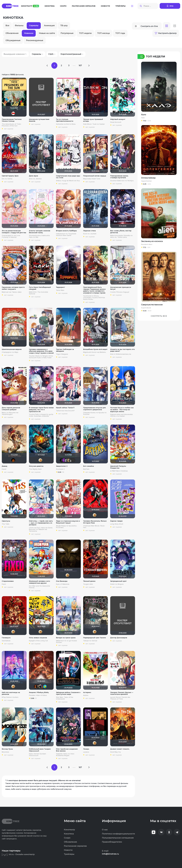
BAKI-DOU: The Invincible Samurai (39, 293)
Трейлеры (120, 6)
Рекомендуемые (35, 40)
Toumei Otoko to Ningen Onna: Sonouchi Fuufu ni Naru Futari (41, 357)
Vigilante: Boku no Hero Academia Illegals (65, 755)
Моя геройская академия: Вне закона (67, 750)
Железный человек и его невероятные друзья (39, 582)
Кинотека (50, 6)
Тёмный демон (89, 581)
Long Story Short (117, 524)
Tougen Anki (88, 584)
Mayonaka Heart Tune (92, 179)
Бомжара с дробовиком (38, 686)
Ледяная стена (89, 231)
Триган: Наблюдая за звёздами (65, 350)
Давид (5, 466)
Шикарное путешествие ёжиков (39, 120)
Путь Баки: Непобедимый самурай (40, 288)
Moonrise (5, 752)
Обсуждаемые (13, 40)
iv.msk (66, 460)
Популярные (67, 33)
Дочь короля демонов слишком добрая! (11, 409)
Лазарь (86, 749)
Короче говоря (116, 521)
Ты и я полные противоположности (65, 120)
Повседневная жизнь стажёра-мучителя (119, 177)
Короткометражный (71, 54)
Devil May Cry (115, 752)
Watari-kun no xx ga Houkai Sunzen (66, 642)
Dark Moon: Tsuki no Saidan (94, 124)
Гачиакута (6, 638)
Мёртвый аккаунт (118, 119)
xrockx (62, 460)
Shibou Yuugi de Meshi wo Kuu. (68, 181)
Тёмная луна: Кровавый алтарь (93, 120)
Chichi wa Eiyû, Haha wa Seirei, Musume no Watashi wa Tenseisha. (41, 529)
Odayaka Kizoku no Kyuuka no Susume (95, 413)
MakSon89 (43, 686)
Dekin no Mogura (117, 584)
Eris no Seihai (7, 179)
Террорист (60, 287)
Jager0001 (71, 460)
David (4, 469)
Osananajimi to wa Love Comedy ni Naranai (11, 236)
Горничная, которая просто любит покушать (13, 288)
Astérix (86, 695)
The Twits (6, 524)
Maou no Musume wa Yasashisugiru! (10, 413)
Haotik (40, 686)
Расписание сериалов (84, 6)
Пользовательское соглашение (118, 838)
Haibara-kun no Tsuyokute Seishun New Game (66, 235)
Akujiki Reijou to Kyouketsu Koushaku (66, 527)
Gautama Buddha (69, 460)
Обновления (12, 33)
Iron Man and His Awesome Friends (39, 587)
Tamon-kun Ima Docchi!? (65, 411)
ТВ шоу (64, 26)
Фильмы (19, 26)
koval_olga (13, 343)
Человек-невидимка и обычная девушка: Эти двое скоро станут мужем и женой (41, 351)
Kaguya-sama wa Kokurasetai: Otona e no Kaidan (122, 415)
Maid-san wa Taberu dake (12, 292)
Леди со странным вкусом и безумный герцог (68, 522)
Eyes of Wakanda (63, 584)
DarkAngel (45, 686)
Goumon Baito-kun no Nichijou (122, 181)
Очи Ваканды (62, 581)
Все (7, 26)
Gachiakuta (6, 641)
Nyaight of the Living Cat (38, 641)
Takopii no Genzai (90, 641)
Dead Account (116, 122)
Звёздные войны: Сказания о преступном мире (68, 693)
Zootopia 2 (60, 469)
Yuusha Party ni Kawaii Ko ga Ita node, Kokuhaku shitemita (41, 415)
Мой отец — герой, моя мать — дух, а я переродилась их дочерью (41, 523)
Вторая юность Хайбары (66, 231)
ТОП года (120, 33)
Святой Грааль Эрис (10, 176)
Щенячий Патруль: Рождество (118, 467)
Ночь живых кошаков (38, 638)
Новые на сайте (47, 33)
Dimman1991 (13, 113)
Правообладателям (112, 842)
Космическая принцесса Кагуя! (121, 288)
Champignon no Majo (10, 352)
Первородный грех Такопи (94, 638)
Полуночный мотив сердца (95, 176)
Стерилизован (8, 581)
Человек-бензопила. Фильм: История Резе (95, 522)
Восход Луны (7, 749)
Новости (105, 6)
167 (80, 65)
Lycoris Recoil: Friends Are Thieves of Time (120, 698)
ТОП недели (85, 33)
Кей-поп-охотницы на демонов (11, 693)
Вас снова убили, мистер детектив (121, 232)
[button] (132, 6)
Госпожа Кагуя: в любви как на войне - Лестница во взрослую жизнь (122, 410)
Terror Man (60, 290)
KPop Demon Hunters (10, 697)
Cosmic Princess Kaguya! (120, 292)
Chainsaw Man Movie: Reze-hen (94, 527)
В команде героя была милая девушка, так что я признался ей (41, 410)
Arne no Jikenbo (35, 179)
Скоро (63, 6)
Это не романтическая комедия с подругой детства (14, 232)
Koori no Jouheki (90, 234)
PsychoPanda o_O (73, 460)
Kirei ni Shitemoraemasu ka (121, 354)
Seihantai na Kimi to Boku (66, 124)
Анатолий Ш (64, 460)
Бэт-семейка (89, 466)
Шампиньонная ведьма (12, 349)
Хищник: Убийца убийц (39, 692)
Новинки (29, 33)
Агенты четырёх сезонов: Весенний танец (40, 232)
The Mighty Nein (35, 469)
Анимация (49, 26)
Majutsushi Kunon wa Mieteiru (95, 352)
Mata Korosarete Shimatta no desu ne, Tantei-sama (121, 236)
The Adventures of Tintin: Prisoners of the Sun (12, 125)
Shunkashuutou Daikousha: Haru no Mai (39, 236)
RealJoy (13, 460)
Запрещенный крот (118, 581)
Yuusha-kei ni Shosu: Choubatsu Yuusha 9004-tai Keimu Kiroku (94, 298)
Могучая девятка (36, 466)
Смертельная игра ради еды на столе (68, 177)
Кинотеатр (30, 6)
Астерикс (87, 692)
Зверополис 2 (62, 466)
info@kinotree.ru (110, 854)
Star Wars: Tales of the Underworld (65, 698)
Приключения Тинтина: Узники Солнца (12, 120)
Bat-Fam (86, 469)
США (51, 54)
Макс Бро (36, 686)
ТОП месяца (104, 33)
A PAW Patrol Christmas (119, 471)
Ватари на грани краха (66, 638)
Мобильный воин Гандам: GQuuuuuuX (40, 750)
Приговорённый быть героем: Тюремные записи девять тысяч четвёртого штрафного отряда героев (94, 290)
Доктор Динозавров (119, 638)
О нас (105, 830)
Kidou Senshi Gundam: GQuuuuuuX (38, 755)
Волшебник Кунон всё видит (95, 349)
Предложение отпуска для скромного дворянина (94, 409)
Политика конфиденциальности (118, 834)
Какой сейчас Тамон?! (65, 408)
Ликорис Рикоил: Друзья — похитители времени (122, 693)
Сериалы (34, 26)
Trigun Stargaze (62, 354)
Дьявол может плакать (120, 749)
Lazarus (86, 752)
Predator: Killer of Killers (38, 695)
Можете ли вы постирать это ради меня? (122, 350)
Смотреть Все (159, 316)
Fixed (4, 584)
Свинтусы (6, 521)
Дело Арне (33, 176)
